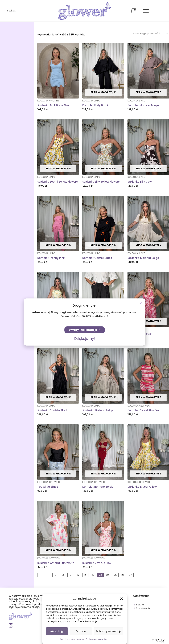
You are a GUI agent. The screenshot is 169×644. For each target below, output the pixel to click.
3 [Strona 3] (63, 575)
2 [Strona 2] (56, 575)
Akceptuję (57, 631)
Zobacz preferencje (109, 631)
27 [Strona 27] (130, 575)
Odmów (81, 631)
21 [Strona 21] (85, 575)
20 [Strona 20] (78, 575)
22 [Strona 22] (93, 575)
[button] (122, 599)
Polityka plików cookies (72, 639)
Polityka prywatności (96, 639)
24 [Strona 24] (108, 575)
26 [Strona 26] (123, 575)
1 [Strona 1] (48, 575)
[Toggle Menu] (145, 11)
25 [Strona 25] (115, 575)
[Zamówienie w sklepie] (149, 34)
